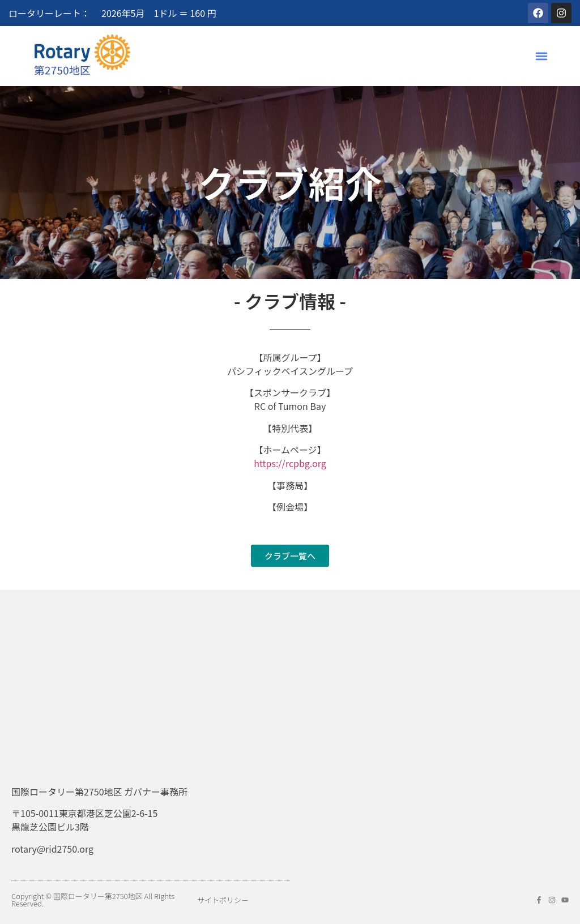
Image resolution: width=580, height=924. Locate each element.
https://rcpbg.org (290, 463)
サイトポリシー (223, 900)
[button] (542, 56)
